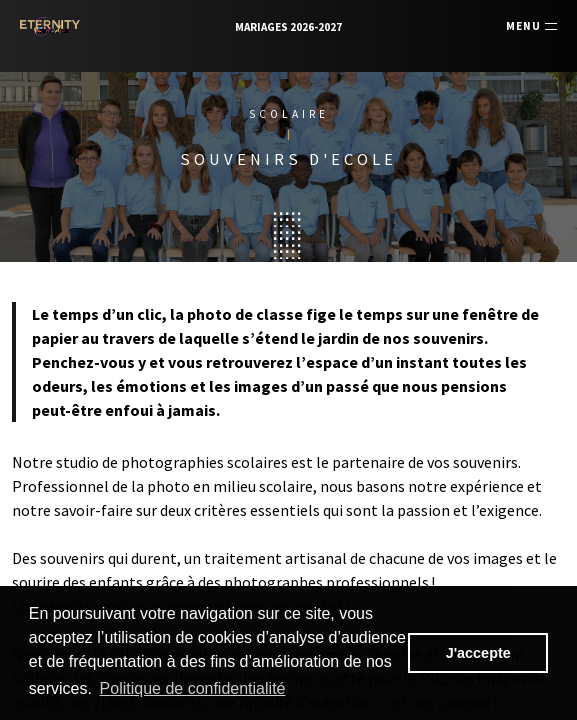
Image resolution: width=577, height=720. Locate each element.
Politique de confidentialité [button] (193, 688)
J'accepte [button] (478, 653)
